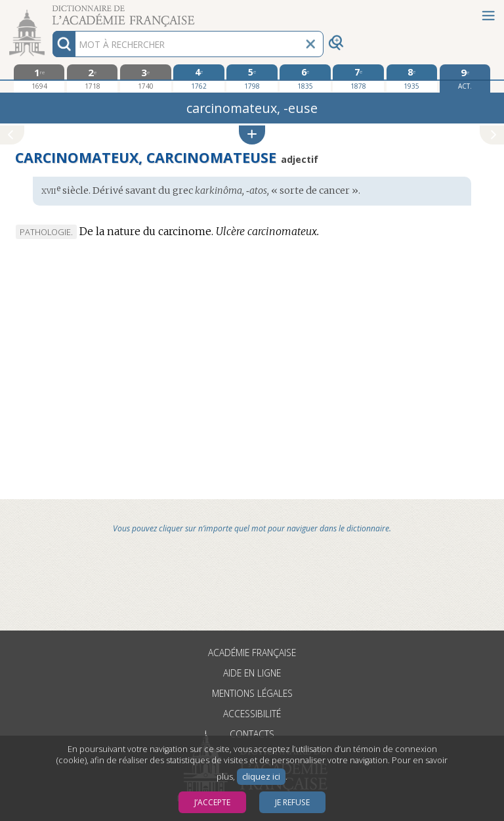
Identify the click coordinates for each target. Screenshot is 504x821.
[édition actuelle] (465, 78)
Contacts (252, 734)
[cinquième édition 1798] (252, 78)
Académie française (252, 653)
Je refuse (292, 802)
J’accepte (212, 802)
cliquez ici (261, 777)
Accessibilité (252, 714)
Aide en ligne (252, 673)
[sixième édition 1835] (305, 78)
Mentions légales (252, 693)
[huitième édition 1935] (412, 78)
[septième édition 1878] (358, 78)
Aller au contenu (51, 11)
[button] (252, 135)
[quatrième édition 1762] (199, 78)
